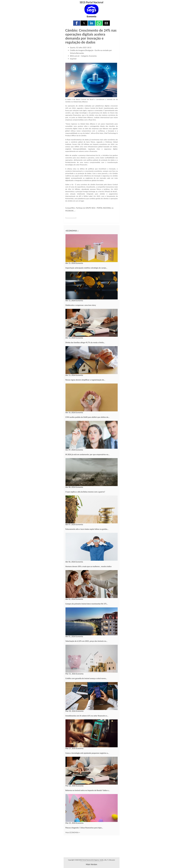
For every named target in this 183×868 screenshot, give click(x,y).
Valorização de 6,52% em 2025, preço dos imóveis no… (86, 641)
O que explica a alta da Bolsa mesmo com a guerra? (85, 492)
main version (91, 864)
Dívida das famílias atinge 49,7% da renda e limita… (85, 342)
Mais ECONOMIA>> (73, 832)
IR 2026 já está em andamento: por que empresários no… (88, 454)
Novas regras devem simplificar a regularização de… (85, 380)
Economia (91, 16)
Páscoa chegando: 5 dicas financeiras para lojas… (84, 828)
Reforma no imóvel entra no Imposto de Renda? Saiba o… (88, 790)
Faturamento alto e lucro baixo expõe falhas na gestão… (87, 529)
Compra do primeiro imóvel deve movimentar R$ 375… (87, 604)
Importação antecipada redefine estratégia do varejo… (86, 268)
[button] (77, 23)
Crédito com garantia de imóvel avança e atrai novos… (86, 678)
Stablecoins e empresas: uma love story (81, 305)
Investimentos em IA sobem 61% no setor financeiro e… (87, 716)
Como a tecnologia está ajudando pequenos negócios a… (87, 753)
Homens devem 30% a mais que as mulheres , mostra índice (89, 566)
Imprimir (73, 59)
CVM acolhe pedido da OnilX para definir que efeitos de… (88, 417)
